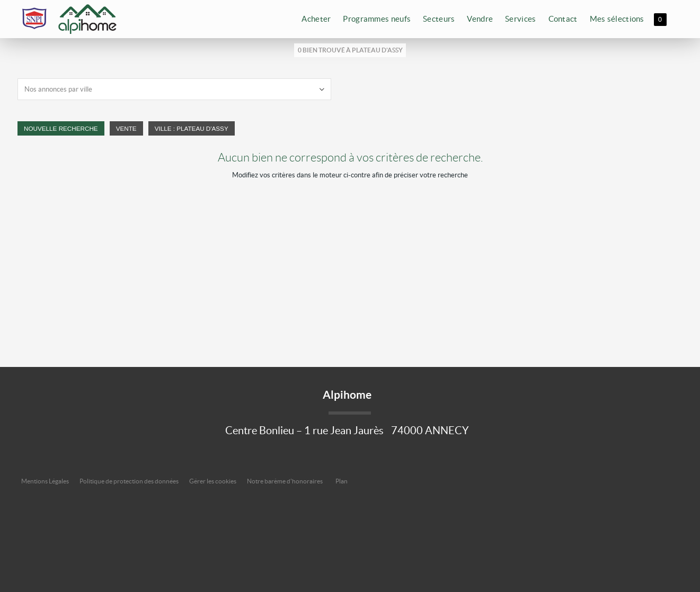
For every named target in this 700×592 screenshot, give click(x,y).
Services (520, 19)
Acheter (316, 19)
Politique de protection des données (129, 481)
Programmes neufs (377, 19)
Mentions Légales (45, 481)
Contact (563, 19)
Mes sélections (624, 20)
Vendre (480, 19)
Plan (342, 481)
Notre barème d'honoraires (285, 481)
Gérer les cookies (213, 481)
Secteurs (439, 19)
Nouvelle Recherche (61, 128)
